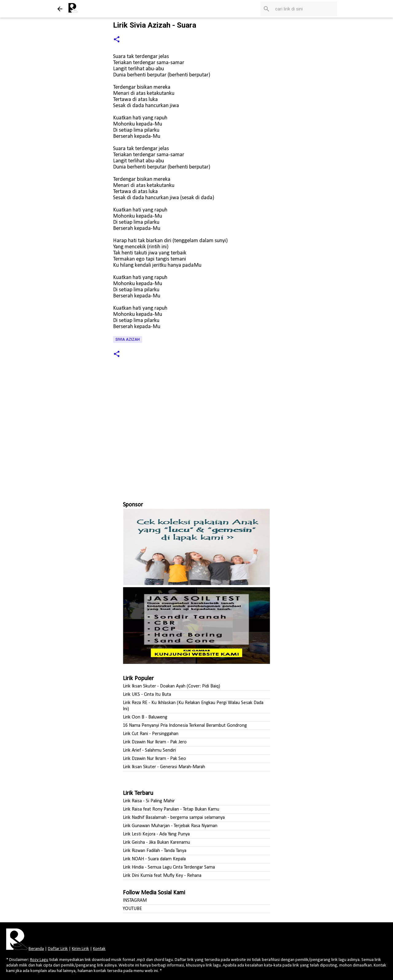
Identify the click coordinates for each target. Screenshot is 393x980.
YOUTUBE (132, 909)
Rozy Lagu (39, 960)
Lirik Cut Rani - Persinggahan (151, 734)
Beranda (36, 949)
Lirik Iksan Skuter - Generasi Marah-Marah (164, 767)
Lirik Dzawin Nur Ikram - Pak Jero (155, 742)
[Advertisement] (196, 433)
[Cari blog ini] (305, 9)
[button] (117, 40)
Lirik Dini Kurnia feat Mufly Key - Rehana (162, 876)
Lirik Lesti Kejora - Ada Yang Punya (156, 834)
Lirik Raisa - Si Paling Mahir (149, 801)
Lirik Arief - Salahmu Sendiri (149, 750)
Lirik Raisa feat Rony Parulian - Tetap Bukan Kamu (171, 809)
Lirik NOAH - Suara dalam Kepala (154, 859)
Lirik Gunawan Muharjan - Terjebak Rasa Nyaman (170, 826)
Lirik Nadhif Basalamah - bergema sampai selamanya (174, 818)
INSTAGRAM (135, 901)
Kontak (99, 949)
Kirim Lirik (80, 949)
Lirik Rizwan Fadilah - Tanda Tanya (155, 851)
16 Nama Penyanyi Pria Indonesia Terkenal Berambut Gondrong (185, 726)
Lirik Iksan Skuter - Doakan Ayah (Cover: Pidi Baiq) (171, 686)
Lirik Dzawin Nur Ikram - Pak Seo (154, 759)
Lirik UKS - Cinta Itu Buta (147, 695)
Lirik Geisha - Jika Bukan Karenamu (156, 842)
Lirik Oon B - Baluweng (145, 717)
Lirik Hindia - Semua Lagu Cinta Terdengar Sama (169, 867)
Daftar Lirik (58, 949)
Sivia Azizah (128, 339)
